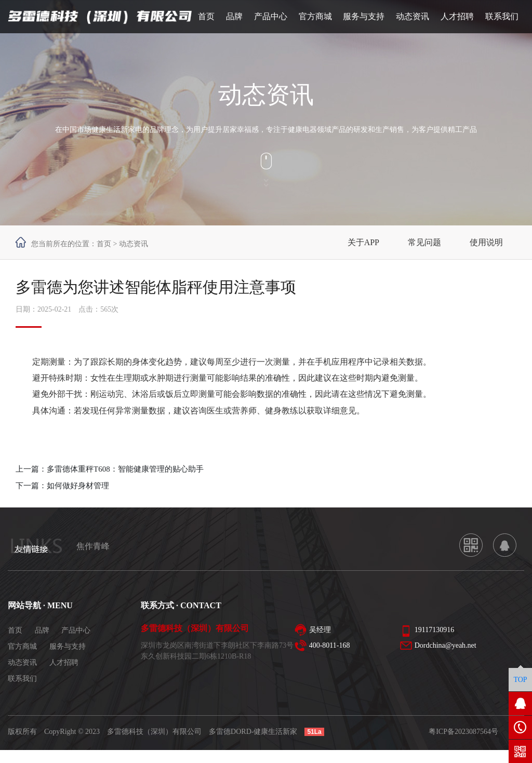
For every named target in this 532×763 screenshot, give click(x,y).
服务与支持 (68, 646)
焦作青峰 (93, 546)
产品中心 (76, 630)
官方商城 (22, 646)
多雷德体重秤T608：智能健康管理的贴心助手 (125, 469)
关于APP (363, 242)
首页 (104, 244)
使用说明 (486, 242)
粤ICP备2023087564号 (463, 732)
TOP (520, 680)
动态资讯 (22, 662)
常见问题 (424, 242)
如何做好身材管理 (78, 486)
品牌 (42, 630)
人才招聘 (64, 662)
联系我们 (22, 679)
